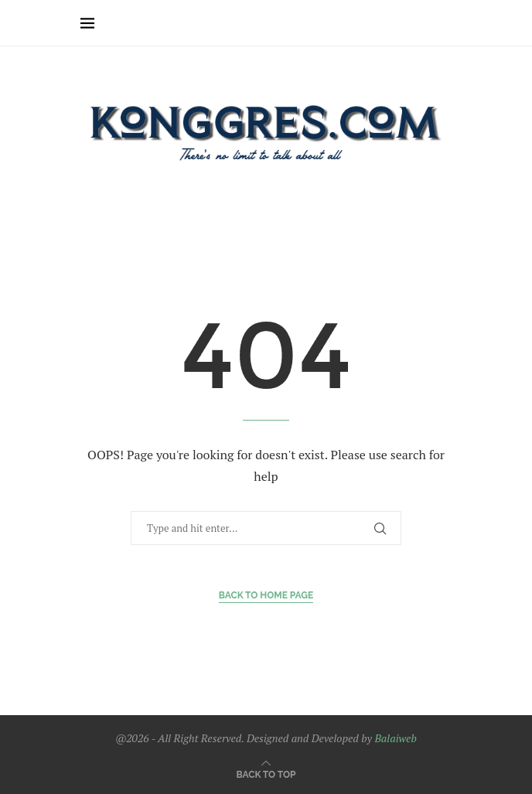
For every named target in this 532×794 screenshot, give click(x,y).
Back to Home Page (266, 595)
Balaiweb (395, 738)
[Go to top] (266, 774)
